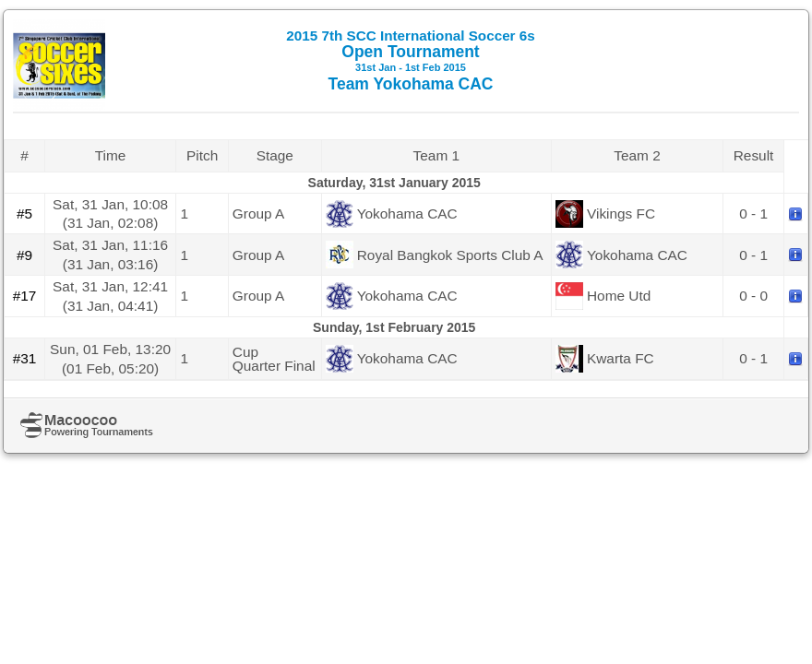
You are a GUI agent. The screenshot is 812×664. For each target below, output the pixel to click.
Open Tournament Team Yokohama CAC (411, 60)
